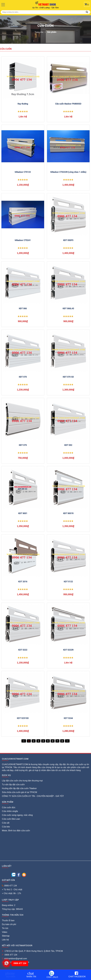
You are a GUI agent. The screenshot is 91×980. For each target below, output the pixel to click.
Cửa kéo (6, 827)
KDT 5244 (68, 718)
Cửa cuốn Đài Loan (11, 819)
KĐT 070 (23, 377)
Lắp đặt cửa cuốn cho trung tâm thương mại (22, 781)
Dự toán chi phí (9, 924)
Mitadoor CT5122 (23, 172)
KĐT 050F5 (68, 240)
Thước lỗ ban (8, 920)
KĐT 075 (23, 445)
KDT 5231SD (23, 718)
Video (5, 932)
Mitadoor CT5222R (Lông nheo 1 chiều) (68, 172)
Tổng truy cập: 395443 (12, 909)
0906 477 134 (10, 886)
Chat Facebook (77, 975)
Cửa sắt (6, 823)
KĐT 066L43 (68, 308)
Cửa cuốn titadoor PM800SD (68, 104)
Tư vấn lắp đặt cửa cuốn (13, 785)
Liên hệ (5, 940)
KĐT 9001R (68, 513)
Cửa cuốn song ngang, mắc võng (17, 815)
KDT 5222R (68, 650)
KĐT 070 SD (68, 377)
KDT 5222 (23, 650)
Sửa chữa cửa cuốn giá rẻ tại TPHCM (19, 792)
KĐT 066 (23, 308)
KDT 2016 (23, 582)
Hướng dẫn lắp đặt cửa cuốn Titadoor (19, 788)
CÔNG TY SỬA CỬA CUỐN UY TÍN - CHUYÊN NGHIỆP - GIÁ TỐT (33, 796)
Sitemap (6, 936)
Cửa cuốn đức (9, 807)
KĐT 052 (68, 445)
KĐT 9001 (23, 513)
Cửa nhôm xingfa (10, 811)
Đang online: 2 (9, 905)
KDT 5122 (68, 582)
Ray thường (23, 104)
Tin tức (5, 928)
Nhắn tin (31, 975)
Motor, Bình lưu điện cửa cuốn (16, 831)
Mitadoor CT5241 (23, 240)
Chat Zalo (52, 974)
